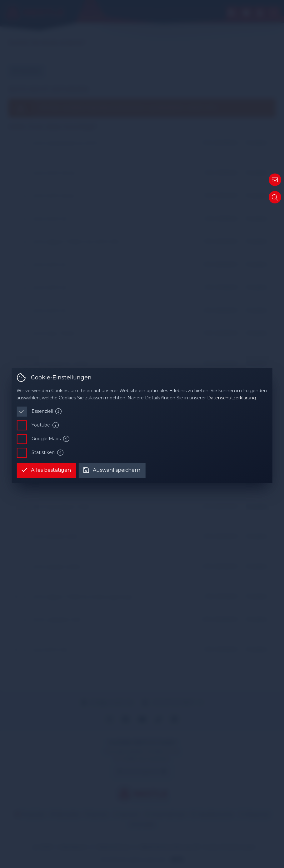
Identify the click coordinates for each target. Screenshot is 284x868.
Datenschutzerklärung (232, 398)
